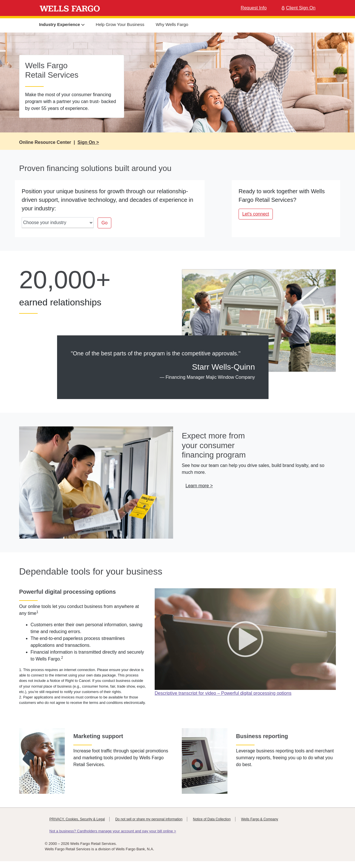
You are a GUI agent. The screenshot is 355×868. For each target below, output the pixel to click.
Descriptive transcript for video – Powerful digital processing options (223, 693)
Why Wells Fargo (172, 24)
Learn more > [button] (199, 486)
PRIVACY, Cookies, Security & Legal (77, 819)
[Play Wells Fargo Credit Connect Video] (245, 639)
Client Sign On (298, 8)
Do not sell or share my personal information (149, 819)
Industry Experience (62, 24)
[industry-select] (58, 223)
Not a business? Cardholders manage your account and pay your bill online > (113, 831)
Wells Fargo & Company (260, 819)
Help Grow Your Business (120, 24)
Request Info (254, 8)
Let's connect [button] (256, 214)
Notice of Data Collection (212, 819)
